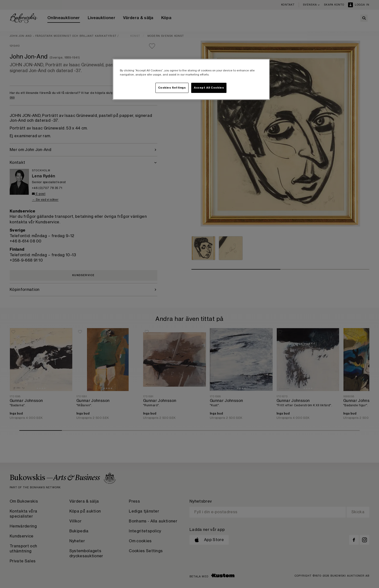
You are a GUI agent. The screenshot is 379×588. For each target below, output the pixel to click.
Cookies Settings (172, 88)
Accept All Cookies (209, 88)
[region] (191, 79)
